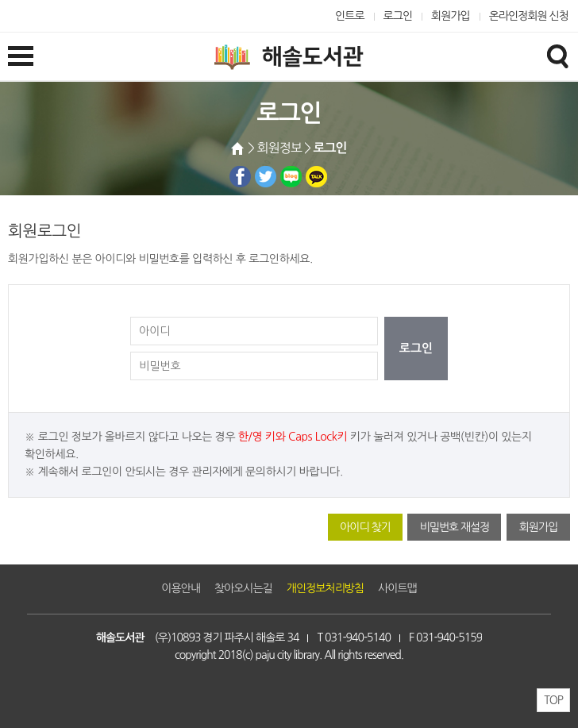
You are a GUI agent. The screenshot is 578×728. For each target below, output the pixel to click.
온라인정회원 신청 (529, 16)
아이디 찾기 (365, 527)
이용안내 (181, 588)
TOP (553, 700)
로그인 (398, 16)
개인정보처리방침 (325, 588)
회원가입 (451, 16)
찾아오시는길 (243, 588)
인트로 (350, 16)
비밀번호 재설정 (454, 527)
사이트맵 (397, 588)
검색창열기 (557, 56)
